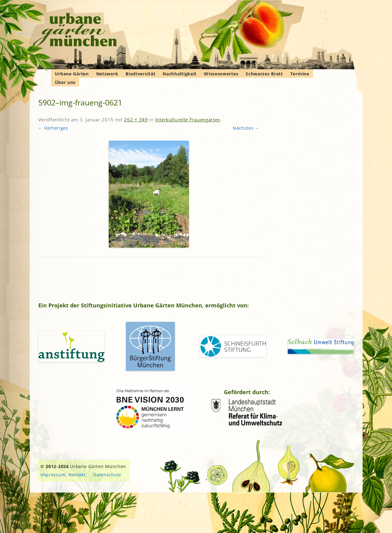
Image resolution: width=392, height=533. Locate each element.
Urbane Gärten (72, 74)
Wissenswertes (221, 74)
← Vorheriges (53, 128)
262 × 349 (136, 120)
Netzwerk (107, 74)
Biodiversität (140, 74)
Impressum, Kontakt (63, 475)
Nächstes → (246, 128)
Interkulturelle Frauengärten (188, 120)
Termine (300, 74)
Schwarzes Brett (264, 74)
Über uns (65, 82)
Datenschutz (107, 475)
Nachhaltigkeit (180, 74)
